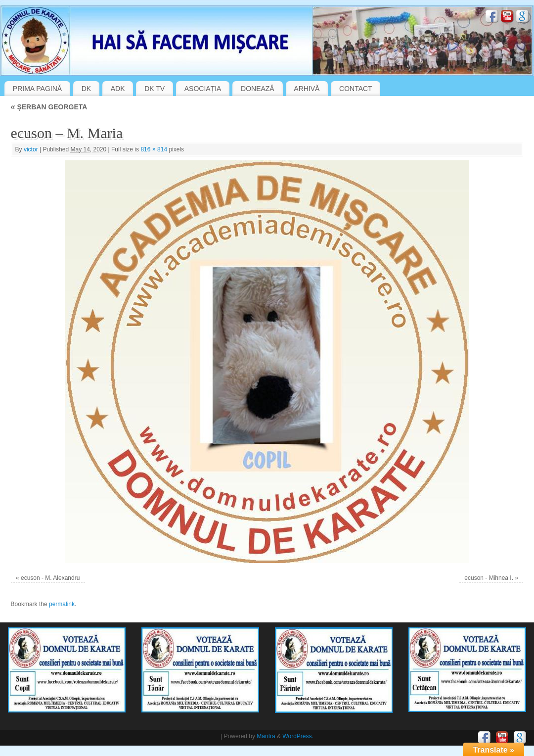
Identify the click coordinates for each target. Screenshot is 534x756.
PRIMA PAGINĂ (37, 89)
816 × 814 (154, 149)
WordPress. (298, 736)
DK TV (155, 89)
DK (86, 89)
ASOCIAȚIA (203, 89)
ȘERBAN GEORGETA (49, 107)
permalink (62, 604)
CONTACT (356, 89)
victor (31, 149)
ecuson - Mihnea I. (489, 578)
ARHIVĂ (307, 89)
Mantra (266, 736)
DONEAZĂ (258, 89)
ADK (118, 89)
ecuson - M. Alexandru (50, 578)
